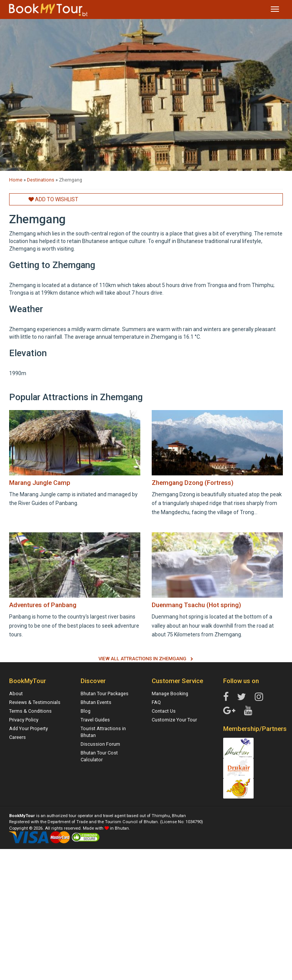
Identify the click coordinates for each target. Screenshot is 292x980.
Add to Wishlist (53, 199)
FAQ (156, 702)
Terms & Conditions (30, 711)
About (16, 694)
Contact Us (164, 711)
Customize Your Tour (174, 720)
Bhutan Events (96, 702)
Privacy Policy (24, 720)
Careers (17, 737)
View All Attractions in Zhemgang (142, 659)
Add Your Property (29, 728)
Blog (86, 711)
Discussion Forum (100, 744)
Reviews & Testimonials (35, 702)
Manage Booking (170, 694)
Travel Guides (95, 720)
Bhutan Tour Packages (105, 694)
